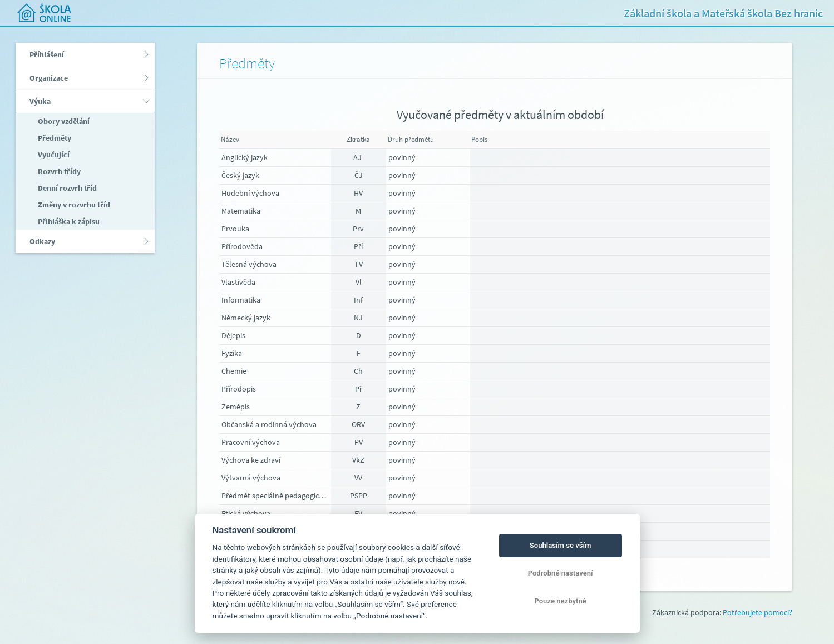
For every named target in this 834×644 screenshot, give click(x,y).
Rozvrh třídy (58, 171)
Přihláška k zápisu (68, 221)
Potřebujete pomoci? (757, 612)
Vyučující (53, 155)
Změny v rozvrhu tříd (73, 205)
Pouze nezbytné (560, 601)
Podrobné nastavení (561, 573)
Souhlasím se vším (561, 545)
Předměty (54, 138)
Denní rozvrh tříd (66, 188)
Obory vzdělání (63, 121)
